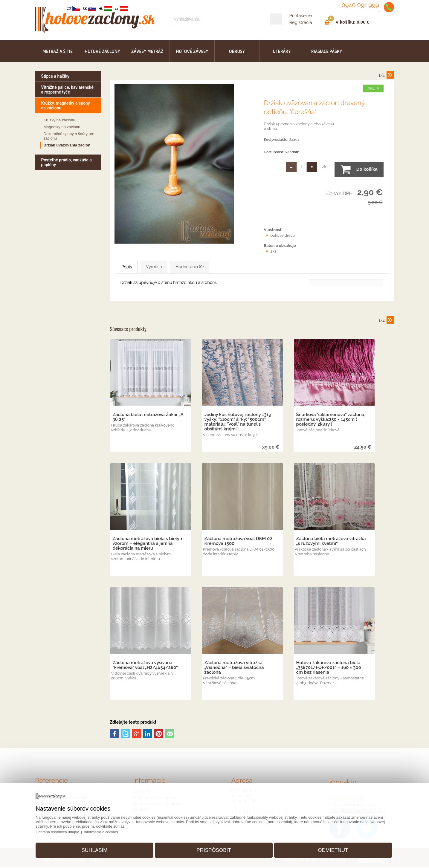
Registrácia (301, 22)
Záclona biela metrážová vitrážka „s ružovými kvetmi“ (331, 542)
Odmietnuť (328, 848)
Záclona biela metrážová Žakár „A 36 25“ (148, 418)
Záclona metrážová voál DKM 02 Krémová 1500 (238, 542)
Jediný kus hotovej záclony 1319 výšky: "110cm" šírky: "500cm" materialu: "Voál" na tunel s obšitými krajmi (238, 422)
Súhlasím (99, 848)
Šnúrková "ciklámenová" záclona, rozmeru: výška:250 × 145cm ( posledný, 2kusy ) (331, 420)
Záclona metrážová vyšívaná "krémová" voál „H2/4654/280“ (145, 666)
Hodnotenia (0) (220, 267)
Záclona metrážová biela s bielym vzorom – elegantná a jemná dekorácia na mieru (148, 544)
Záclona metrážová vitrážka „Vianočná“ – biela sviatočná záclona (234, 668)
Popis (134, 267)
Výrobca (172, 267)
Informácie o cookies (111, 830)
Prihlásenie (301, 16)
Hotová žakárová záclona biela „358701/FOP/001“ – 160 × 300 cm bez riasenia (329, 668)
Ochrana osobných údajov (66, 830)
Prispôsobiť (214, 848)
